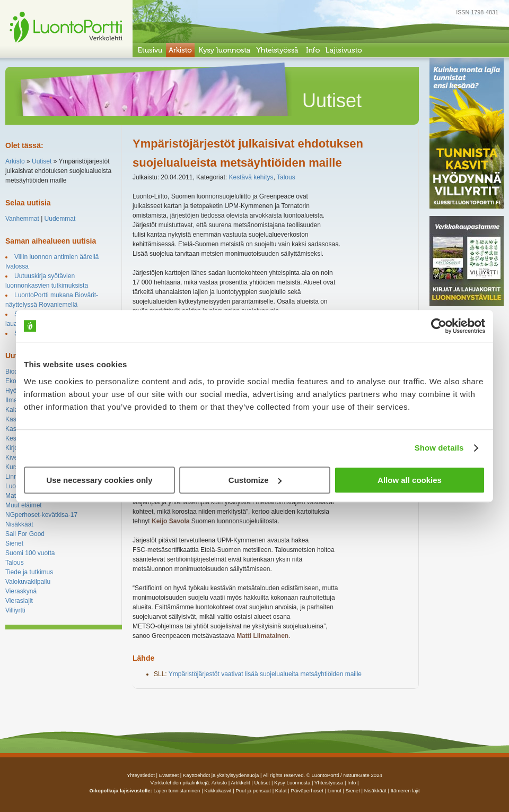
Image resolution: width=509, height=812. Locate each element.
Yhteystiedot (141, 775)
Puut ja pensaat (253, 791)
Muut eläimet (24, 505)
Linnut (14, 477)
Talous (15, 563)
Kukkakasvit (218, 791)
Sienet (14, 543)
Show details (439, 448)
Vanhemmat (22, 219)
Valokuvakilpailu (28, 582)
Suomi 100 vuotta (30, 553)
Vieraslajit (19, 601)
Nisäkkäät (19, 524)
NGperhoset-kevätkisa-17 (41, 515)
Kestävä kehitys (251, 177)
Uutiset (42, 161)
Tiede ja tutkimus (29, 572)
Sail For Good (25, 534)
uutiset (262, 783)
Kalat (12, 410)
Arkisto (15, 161)
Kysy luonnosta (292, 783)
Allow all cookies (410, 480)
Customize (255, 480)
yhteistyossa (329, 783)
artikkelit (240, 783)
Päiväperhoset (307, 791)
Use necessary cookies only (99, 480)
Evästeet (169, 775)
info (352, 783)
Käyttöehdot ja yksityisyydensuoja (221, 775)
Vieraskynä (21, 591)
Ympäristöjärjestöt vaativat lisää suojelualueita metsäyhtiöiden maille (265, 674)
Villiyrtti (15, 610)
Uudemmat (60, 219)
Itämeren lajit (405, 791)
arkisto (219, 783)
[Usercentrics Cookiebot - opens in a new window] (439, 326)
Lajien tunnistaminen (177, 791)
